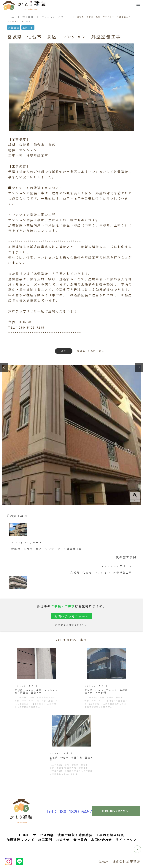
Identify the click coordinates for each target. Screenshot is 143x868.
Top (12, 17)
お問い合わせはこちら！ (116, 811)
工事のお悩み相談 (110, 835)
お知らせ (63, 839)
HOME (24, 835)
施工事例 (28, 17)
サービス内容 (43, 835)
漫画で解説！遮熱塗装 (75, 835)
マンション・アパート (55, 17)
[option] (71, 434)
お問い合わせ (101, 839)
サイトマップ (126, 839)
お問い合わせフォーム (71, 616)
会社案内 (80, 839)
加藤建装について (20, 839)
